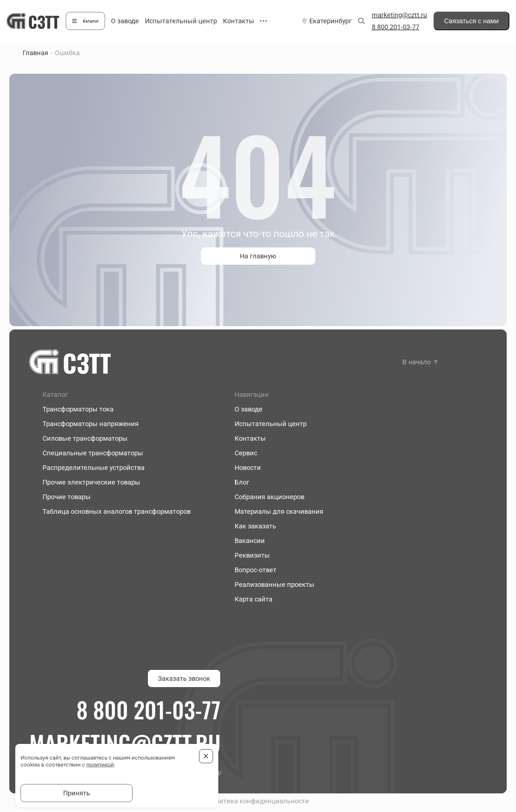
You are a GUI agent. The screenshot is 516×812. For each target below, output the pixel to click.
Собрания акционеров (269, 497)
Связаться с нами (471, 21)
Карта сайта (254, 599)
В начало (416, 362)
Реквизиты (252, 555)
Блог (242, 482)
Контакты (239, 21)
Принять (77, 793)
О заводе (125, 21)
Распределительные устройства (94, 468)
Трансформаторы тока (78, 409)
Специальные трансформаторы (93, 453)
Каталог (91, 21)
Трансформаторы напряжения (91, 424)
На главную (258, 256)
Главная (35, 53)
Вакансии (250, 541)
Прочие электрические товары (91, 482)
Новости (248, 468)
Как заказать (255, 526)
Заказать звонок (184, 678)
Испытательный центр (181, 21)
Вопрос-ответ (256, 570)
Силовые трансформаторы (85, 438)
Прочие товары (67, 497)
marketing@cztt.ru (399, 15)
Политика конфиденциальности (258, 801)
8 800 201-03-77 (396, 27)
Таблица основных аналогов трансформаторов (117, 511)
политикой (100, 765)
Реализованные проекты (274, 585)
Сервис (246, 453)
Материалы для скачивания (279, 511)
